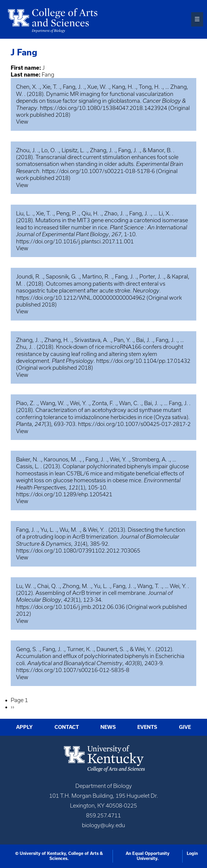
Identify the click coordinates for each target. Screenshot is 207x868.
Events (147, 727)
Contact (67, 727)
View (22, 122)
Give (185, 727)
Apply (24, 727)
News (108, 727)
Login (192, 853)
